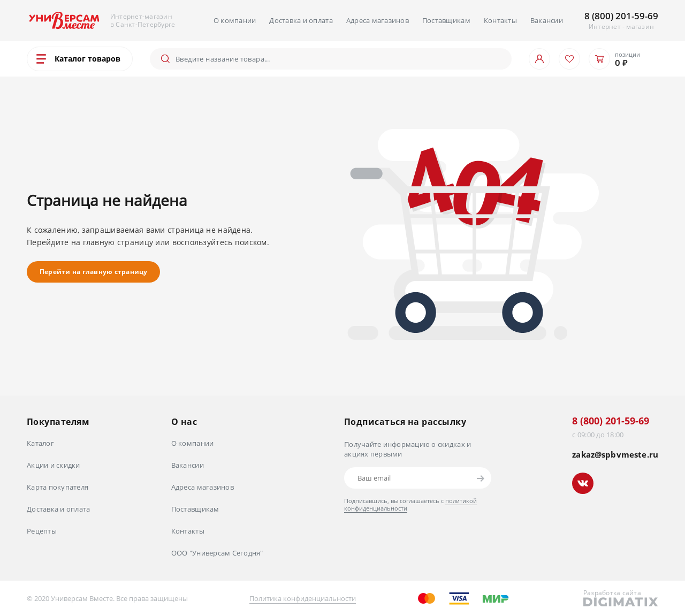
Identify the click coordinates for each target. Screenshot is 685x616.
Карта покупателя (58, 487)
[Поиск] (339, 59)
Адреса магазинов (378, 20)
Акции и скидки (54, 465)
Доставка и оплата (301, 20)
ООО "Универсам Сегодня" (217, 553)
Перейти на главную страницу (93, 272)
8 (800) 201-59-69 (621, 16)
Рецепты (42, 531)
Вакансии (547, 20)
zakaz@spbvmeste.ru (615, 455)
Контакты (500, 20)
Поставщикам (446, 20)
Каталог (40, 443)
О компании (235, 20)
